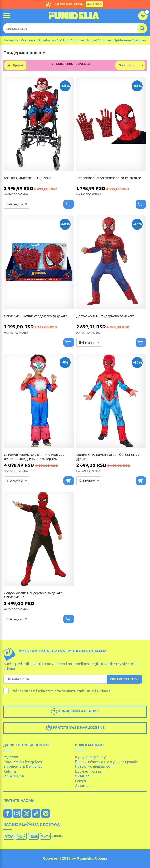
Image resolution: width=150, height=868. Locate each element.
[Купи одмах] (69, 204)
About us (83, 786)
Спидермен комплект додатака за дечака (36, 316)
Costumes (28, 40)
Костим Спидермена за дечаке (28, 178)
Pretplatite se (124, 679)
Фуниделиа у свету (90, 757)
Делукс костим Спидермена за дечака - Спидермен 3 (34, 595)
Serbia (80, 781)
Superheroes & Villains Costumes (61, 40)
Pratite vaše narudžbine (75, 728)
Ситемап (82, 776)
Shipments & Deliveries (23, 767)
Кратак (18, 66)
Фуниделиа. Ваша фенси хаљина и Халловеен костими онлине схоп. (74, 16)
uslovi (92, 691)
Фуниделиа (11, 40)
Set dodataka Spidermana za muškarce (109, 178)
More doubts (14, 776)
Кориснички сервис (75, 712)
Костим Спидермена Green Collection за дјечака (108, 457)
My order (11, 757)
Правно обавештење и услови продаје (106, 762)
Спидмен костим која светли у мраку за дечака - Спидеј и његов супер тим (34, 457)
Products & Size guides (23, 762)
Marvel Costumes (99, 40)
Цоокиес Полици (89, 771)
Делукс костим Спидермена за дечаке (106, 316)
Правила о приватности (94, 767)
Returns (10, 771)
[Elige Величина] (16, 204)
